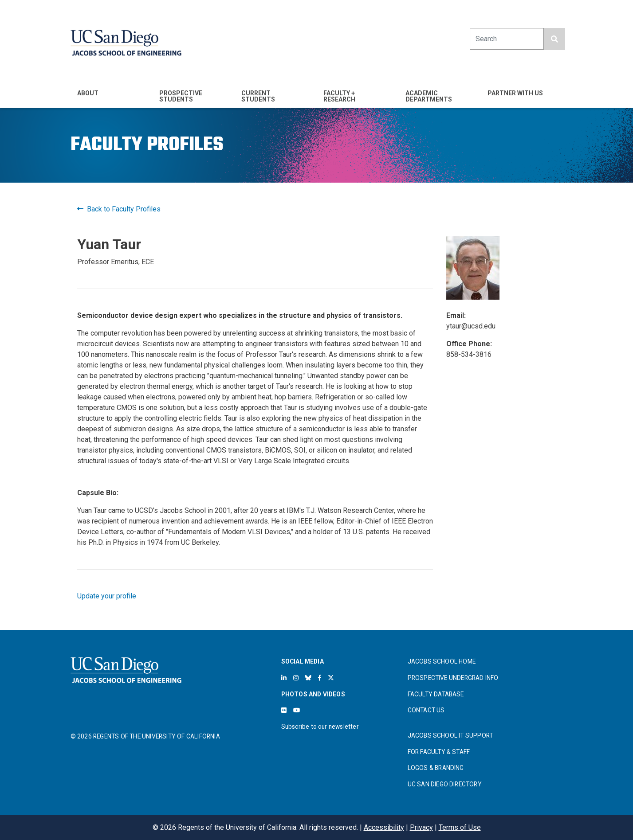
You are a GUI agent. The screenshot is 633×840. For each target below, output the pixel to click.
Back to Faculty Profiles (119, 209)
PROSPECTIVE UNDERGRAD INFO (453, 678)
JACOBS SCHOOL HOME (442, 661)
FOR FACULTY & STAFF (439, 752)
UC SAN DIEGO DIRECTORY (445, 784)
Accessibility (384, 827)
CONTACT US (426, 710)
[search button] (554, 39)
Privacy (421, 827)
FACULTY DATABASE (436, 694)
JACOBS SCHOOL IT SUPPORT (450, 735)
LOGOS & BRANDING (436, 768)
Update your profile (107, 596)
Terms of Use (460, 827)
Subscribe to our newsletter (320, 727)
